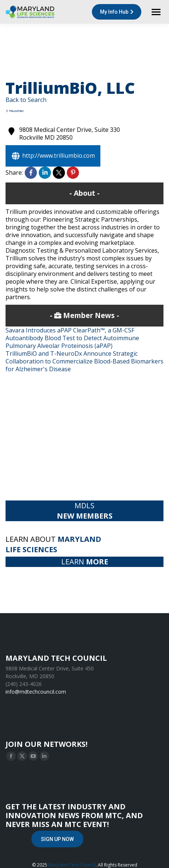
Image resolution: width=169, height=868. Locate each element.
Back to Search (26, 100)
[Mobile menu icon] (156, 12)
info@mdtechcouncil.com (36, 692)
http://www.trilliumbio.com (53, 156)
